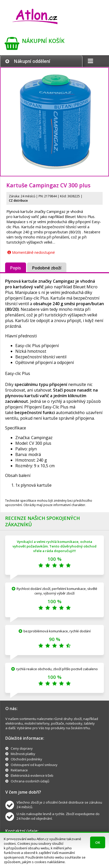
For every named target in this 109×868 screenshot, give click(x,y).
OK (98, 842)
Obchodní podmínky (26, 759)
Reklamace (19, 770)
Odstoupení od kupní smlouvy (34, 765)
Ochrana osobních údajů (30, 781)
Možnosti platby (23, 754)
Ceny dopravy (22, 748)
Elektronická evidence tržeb (32, 775)
